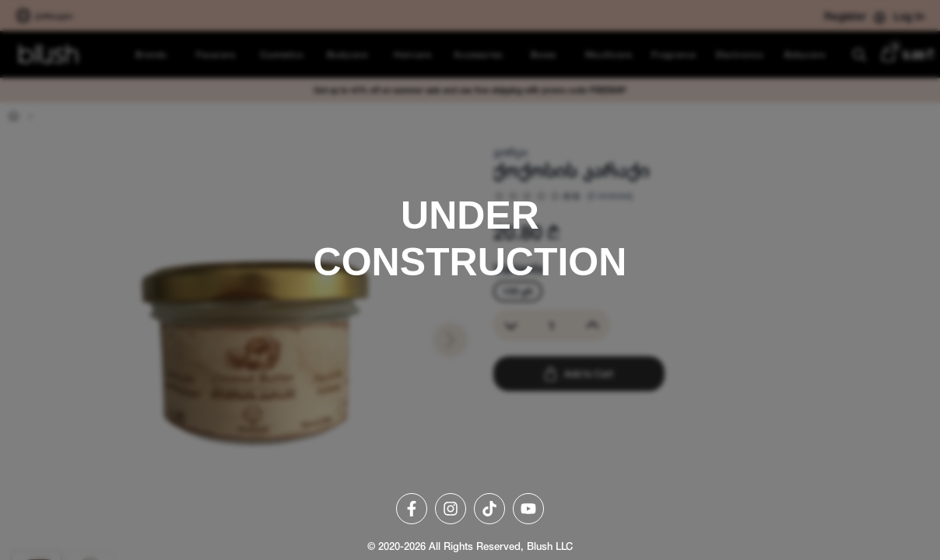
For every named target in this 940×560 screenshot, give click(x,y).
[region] (470, 280)
